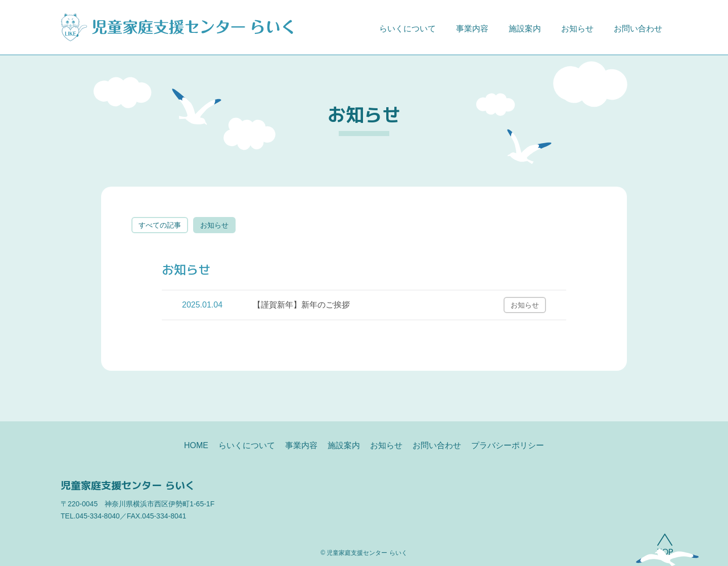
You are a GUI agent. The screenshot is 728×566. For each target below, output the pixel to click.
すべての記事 (160, 225)
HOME (196, 445)
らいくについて (407, 29)
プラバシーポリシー (508, 445)
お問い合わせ (638, 29)
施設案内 (525, 29)
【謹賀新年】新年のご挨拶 (301, 305)
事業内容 (472, 29)
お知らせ (577, 29)
